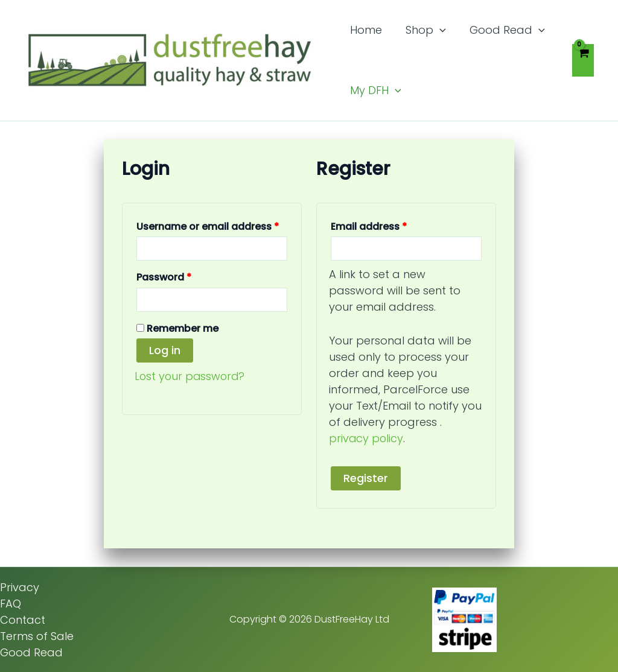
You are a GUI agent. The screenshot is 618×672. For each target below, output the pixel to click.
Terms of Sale (37, 636)
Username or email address (212, 225)
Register (366, 477)
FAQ (11, 603)
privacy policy (367, 438)
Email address (390, 225)
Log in (165, 350)
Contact (23, 619)
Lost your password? (191, 376)
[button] (437, 30)
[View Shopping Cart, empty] (583, 60)
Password (185, 276)
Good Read (31, 652)
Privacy (20, 587)
